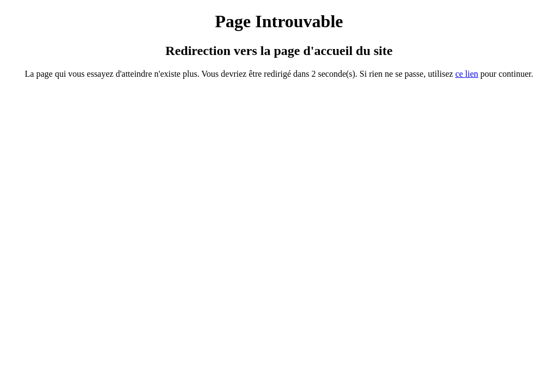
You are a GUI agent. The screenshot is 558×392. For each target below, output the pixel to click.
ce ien (466, 74)
